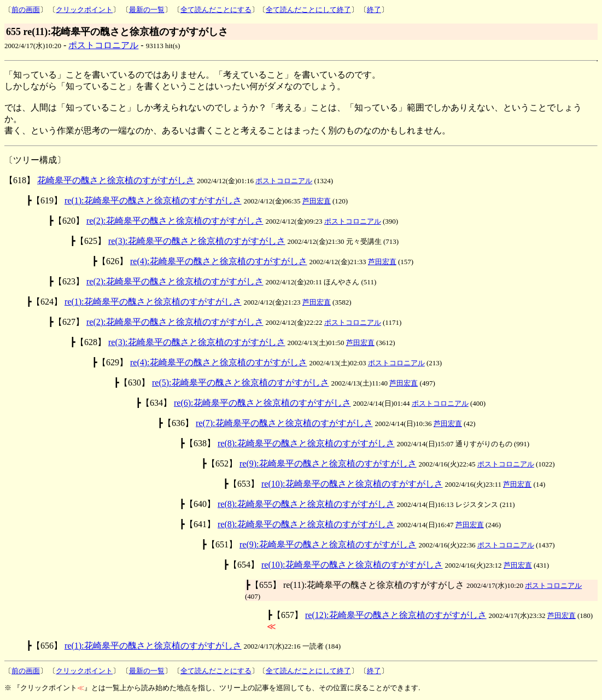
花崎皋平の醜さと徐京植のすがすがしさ (116, 180)
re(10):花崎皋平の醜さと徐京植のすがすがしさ (352, 484)
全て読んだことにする (216, 10)
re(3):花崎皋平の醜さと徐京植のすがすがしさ (197, 241)
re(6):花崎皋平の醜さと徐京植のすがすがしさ (262, 403)
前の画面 (26, 10)
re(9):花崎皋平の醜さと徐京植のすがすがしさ (328, 463)
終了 (374, 10)
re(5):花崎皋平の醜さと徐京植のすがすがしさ (241, 383)
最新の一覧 (147, 10)
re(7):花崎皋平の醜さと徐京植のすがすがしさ (284, 423)
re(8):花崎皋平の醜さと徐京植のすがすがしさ (306, 443)
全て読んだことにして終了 (308, 10)
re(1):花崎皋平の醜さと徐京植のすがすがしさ (153, 200)
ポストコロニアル (103, 45)
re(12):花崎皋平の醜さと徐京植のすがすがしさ (396, 615)
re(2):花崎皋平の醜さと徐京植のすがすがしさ (175, 221)
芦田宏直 (317, 201)
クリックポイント (84, 10)
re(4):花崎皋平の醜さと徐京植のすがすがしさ (219, 261)
